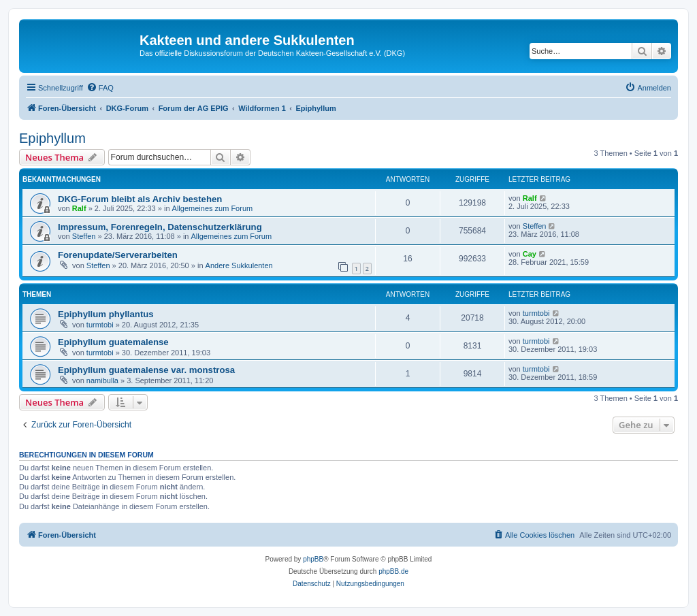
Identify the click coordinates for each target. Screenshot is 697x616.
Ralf (79, 208)
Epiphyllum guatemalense (113, 342)
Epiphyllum (52, 138)
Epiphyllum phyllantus (106, 314)
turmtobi (100, 325)
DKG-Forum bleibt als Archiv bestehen (140, 199)
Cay (530, 254)
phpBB (313, 559)
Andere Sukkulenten (239, 265)
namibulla (102, 380)
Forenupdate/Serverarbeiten (118, 255)
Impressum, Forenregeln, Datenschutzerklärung (160, 227)
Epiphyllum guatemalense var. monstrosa (146, 370)
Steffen (84, 236)
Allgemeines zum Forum (213, 208)
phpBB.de (393, 571)
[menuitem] (100, 88)
